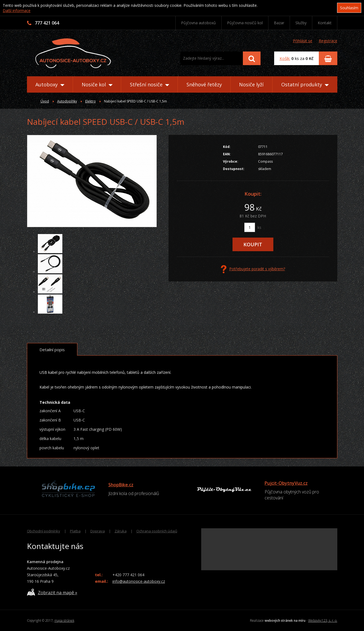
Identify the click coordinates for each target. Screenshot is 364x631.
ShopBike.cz (121, 485)
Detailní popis (52, 350)
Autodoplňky (67, 101)
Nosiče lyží (251, 84)
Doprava (98, 531)
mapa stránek (64, 621)
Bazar (279, 23)
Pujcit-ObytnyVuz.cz (286, 483)
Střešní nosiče (149, 84)
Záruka (121, 531)
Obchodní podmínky (44, 531)
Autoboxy (50, 84)
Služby (301, 23)
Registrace (328, 41)
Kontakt (325, 23)
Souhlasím (349, 8)
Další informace (17, 10)
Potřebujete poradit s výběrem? (253, 269)
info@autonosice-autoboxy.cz (139, 581)
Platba (75, 531)
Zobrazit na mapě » (52, 592)
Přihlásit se (303, 41)
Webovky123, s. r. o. (323, 621)
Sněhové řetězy (204, 84)
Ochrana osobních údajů (157, 531)
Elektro (91, 101)
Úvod (45, 101)
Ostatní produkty (305, 84)
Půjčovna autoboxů (198, 23)
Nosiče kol (97, 84)
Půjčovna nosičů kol (245, 23)
